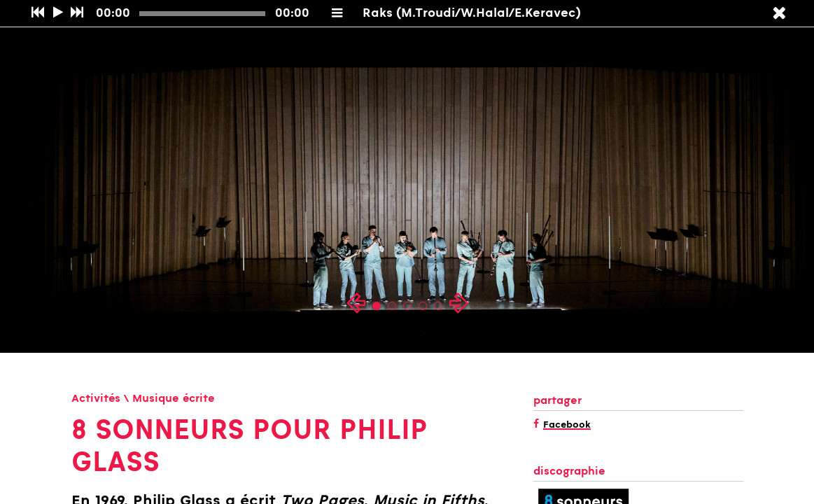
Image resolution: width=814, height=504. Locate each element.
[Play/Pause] (58, 13)
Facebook (567, 426)
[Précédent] (37, 13)
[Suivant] (77, 13)
